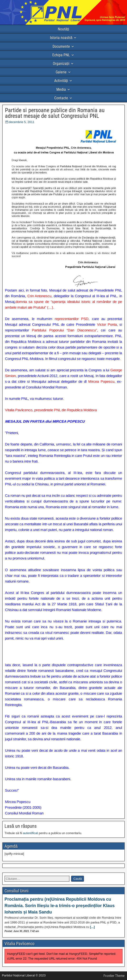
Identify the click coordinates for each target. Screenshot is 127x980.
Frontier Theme (114, 976)
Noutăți (63, 29)
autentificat (31, 833)
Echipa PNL (61, 55)
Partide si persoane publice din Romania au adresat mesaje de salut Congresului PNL (55, 113)
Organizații (61, 64)
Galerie (61, 72)
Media (61, 89)
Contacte (61, 98)
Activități (61, 81)
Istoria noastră (61, 38)
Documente (61, 46)
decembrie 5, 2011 (22, 122)
